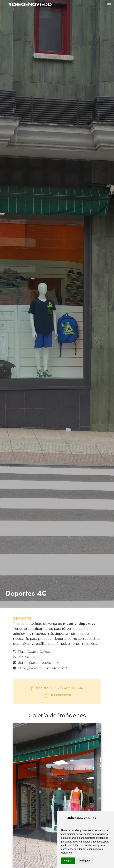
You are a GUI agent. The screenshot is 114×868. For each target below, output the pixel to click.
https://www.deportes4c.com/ (42, 668)
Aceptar (68, 861)
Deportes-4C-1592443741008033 (56, 688)
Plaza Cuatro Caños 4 (35, 652)
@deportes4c (56, 695)
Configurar (84, 861)
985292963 (27, 657)
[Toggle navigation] (109, 5)
